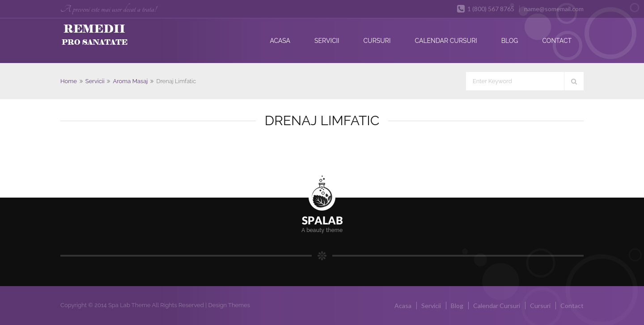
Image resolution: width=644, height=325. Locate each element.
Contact (557, 41)
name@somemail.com (554, 9)
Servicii (327, 41)
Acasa (280, 41)
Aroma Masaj (130, 81)
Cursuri (377, 41)
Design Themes (229, 305)
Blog (510, 41)
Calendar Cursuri (446, 41)
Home (69, 81)
